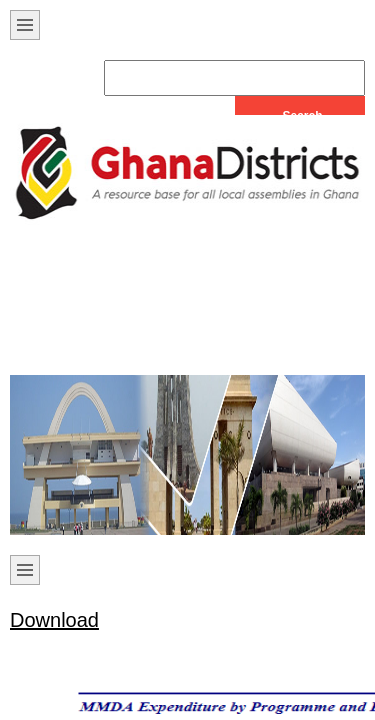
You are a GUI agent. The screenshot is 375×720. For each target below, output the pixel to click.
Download (54, 620)
